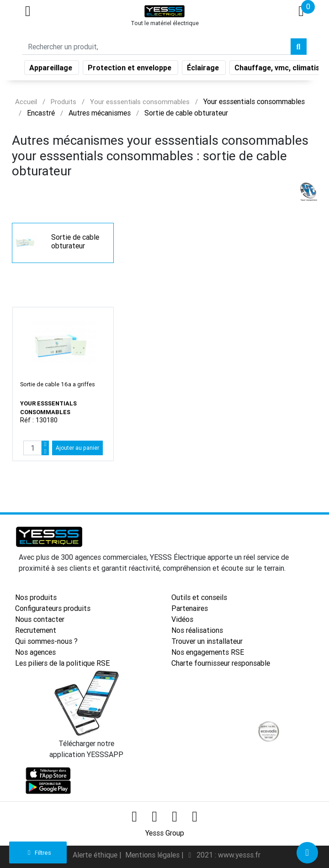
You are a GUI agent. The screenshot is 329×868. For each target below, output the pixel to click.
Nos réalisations (197, 630)
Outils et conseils (199, 597)
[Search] (157, 48)
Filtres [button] (38, 853)
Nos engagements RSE (208, 652)
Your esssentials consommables (140, 102)
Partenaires (190, 608)
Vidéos (182, 619)
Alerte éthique (96, 855)
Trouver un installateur (207, 641)
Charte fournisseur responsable (221, 663)
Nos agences (35, 652)
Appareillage (52, 69)
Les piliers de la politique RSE (62, 663)
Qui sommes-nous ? (46, 641)
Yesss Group (165, 833)
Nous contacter (40, 619)
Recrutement (36, 630)
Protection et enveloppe (130, 69)
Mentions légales (153, 855)
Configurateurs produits (53, 608)
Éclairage (204, 69)
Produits (64, 102)
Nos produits (36, 597)
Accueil (26, 102)
